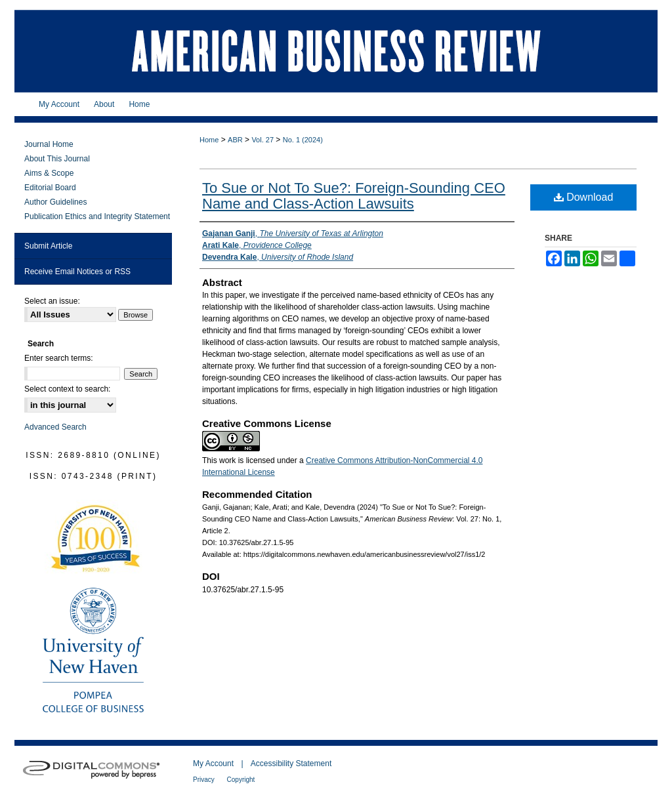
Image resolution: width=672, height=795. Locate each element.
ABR (235, 140)
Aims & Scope (49, 173)
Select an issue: (52, 301)
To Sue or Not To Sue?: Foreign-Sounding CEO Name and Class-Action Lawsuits (354, 196)
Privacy (205, 780)
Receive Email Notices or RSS (77, 272)
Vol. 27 (262, 140)
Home (209, 140)
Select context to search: (67, 389)
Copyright (241, 780)
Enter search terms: (59, 358)
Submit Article (48, 246)
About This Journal (57, 159)
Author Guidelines (55, 202)
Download (584, 197)
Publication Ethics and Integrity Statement (97, 216)
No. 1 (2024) (303, 140)
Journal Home (49, 144)
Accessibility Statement (291, 764)
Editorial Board (50, 188)
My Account (214, 764)
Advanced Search (55, 427)
